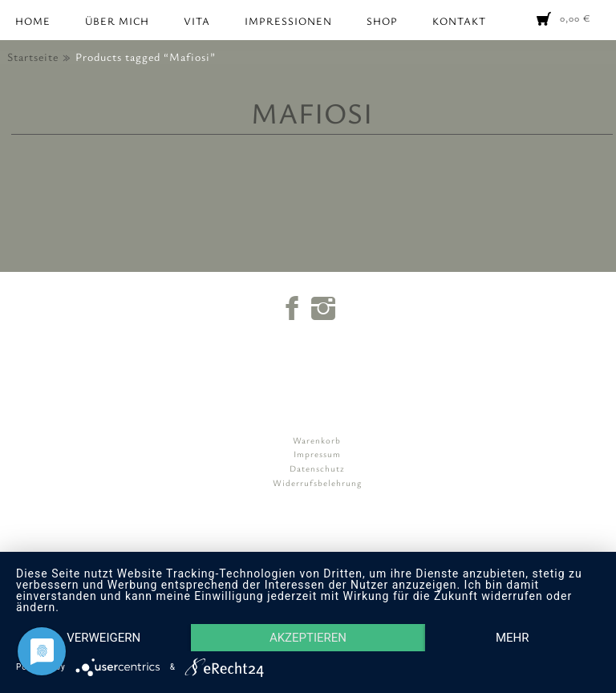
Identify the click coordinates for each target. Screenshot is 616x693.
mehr (513, 638)
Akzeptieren (308, 638)
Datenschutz (317, 468)
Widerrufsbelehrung (317, 482)
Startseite (33, 57)
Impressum (317, 454)
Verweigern (103, 638)
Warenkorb (317, 440)
